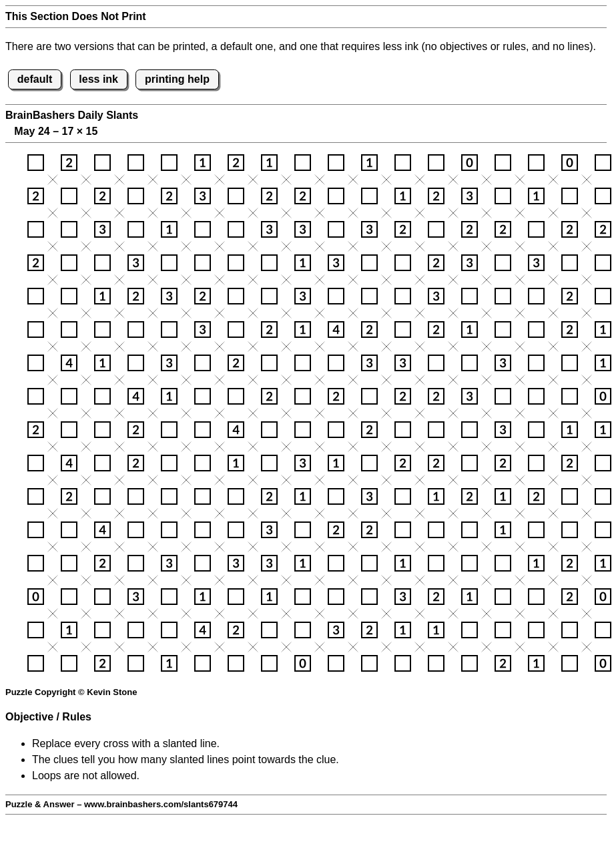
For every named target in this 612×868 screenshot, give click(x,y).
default (35, 79)
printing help (177, 79)
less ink (98, 79)
